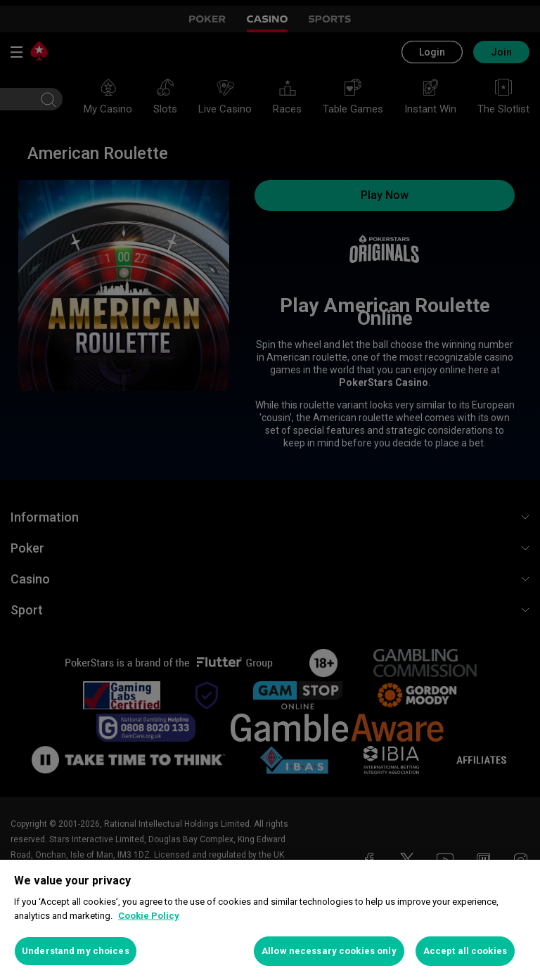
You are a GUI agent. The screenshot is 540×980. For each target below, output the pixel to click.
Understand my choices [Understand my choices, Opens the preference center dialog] (76, 951)
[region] (270, 920)
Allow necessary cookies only (329, 951)
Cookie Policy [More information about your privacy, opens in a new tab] (149, 916)
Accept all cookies (465, 951)
